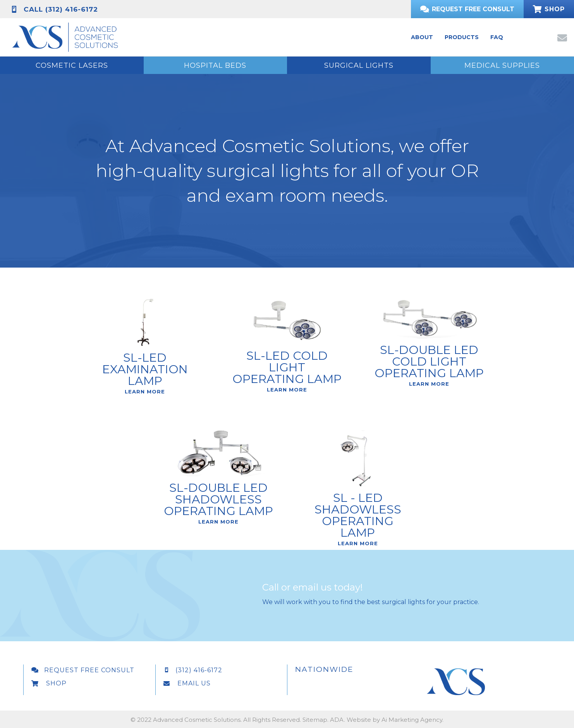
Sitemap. (315, 720)
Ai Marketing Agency (412, 720)
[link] (422, 37)
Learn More (145, 419)
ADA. (338, 720)
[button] (562, 37)
